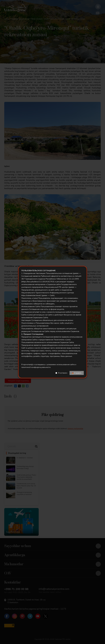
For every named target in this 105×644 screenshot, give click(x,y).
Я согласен (63, 373)
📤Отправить (77, 373)
